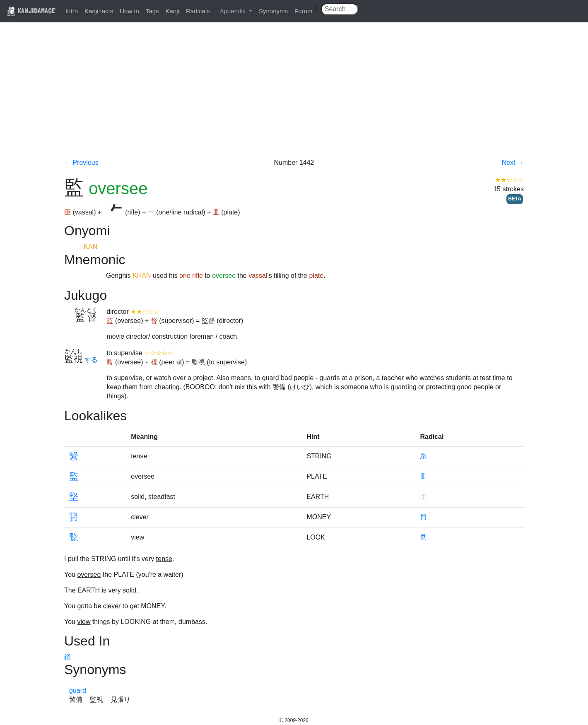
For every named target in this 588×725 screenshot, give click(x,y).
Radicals (198, 11)
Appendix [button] (233, 11)
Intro (72, 11)
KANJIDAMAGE (31, 11)
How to (129, 11)
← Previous (81, 163)
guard (78, 690)
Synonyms (273, 11)
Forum (303, 11)
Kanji (172, 11)
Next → (513, 163)
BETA (515, 199)
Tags (152, 11)
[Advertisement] (294, 96)
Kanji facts (99, 11)
